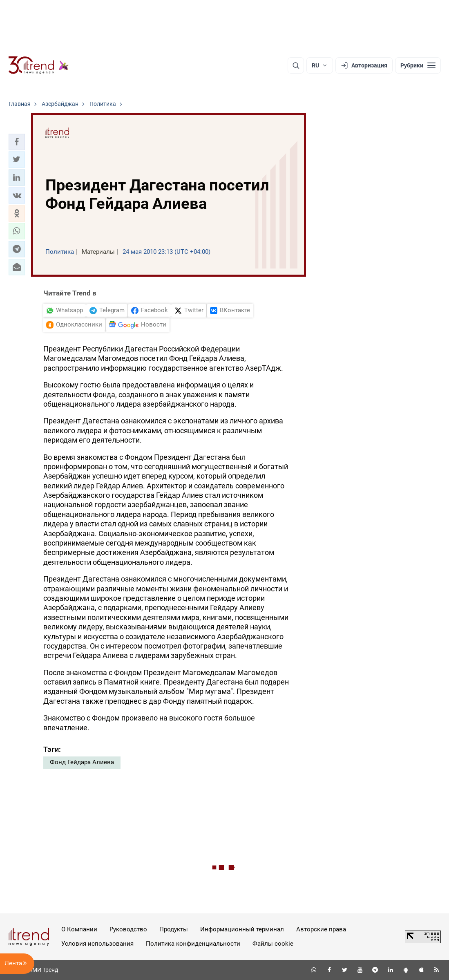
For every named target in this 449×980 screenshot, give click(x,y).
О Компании (79, 929)
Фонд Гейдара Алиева (82, 762)
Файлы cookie (273, 944)
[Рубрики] (418, 65)
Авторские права (321, 929)
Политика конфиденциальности (193, 944)
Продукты (174, 929)
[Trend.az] (39, 65)
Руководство (128, 929)
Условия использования (97, 944)
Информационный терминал (242, 929)
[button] (17, 142)
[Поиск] (296, 65)
